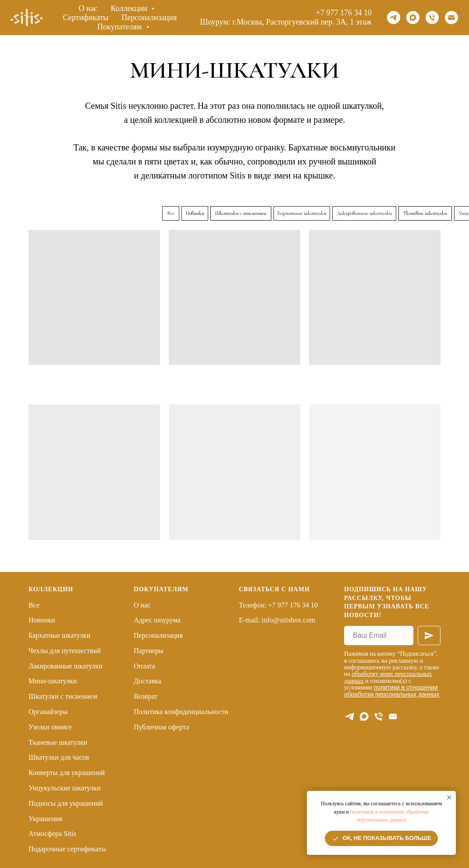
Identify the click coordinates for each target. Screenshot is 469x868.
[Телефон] (432, 18)
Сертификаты (86, 18)
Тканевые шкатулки (58, 742)
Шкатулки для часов (59, 757)
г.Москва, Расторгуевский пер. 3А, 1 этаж (302, 22)
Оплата (144, 666)
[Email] (451, 18)
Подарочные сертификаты (67, 849)
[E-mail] (393, 716)
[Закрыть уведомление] (449, 797)
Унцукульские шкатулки (65, 788)
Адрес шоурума (157, 620)
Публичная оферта (161, 727)
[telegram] (394, 18)
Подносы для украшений (66, 803)
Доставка (147, 681)
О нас (88, 8)
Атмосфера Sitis (52, 834)
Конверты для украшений (67, 773)
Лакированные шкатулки (66, 666)
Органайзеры (48, 712)
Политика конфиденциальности (181, 712)
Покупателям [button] (121, 27)
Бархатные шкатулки (59, 635)
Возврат (146, 696)
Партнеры (149, 651)
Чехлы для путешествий (65, 651)
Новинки (42, 620)
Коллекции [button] (130, 8)
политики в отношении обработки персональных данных (392, 691)
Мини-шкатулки (53, 681)
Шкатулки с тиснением (63, 696)
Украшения (45, 819)
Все (34, 605)
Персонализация (149, 18)
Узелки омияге (50, 727)
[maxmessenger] (413, 18)
